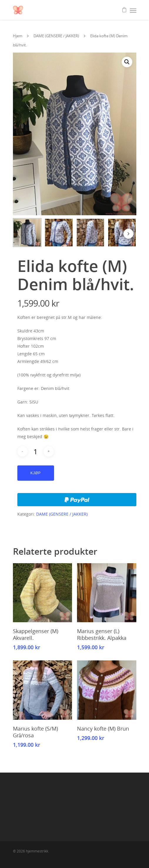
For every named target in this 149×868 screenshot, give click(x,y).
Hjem (18, 36)
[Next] (128, 234)
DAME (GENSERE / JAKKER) (56, 36)
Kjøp (36, 473)
